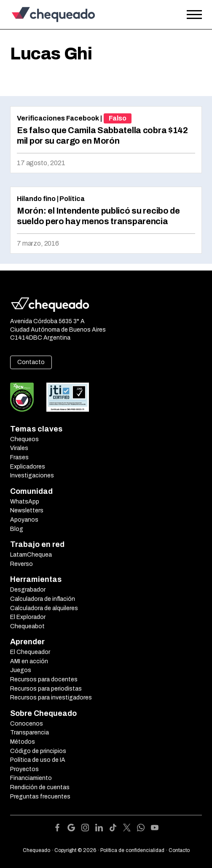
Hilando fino (36, 199)
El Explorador (28, 617)
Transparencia (30, 733)
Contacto (31, 362)
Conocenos (27, 724)
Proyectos (24, 769)
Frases (19, 457)
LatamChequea (31, 555)
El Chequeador (30, 652)
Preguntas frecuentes (40, 797)
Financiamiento (31, 778)
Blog (17, 529)
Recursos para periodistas (46, 689)
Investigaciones (32, 476)
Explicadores (28, 467)
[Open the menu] (194, 15)
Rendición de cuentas (40, 787)
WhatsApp (25, 502)
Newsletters (27, 510)
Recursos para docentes (44, 679)
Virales (19, 448)
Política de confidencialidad (132, 850)
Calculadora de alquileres (44, 608)
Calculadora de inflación (43, 599)
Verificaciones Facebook (58, 118)
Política (72, 199)
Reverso (21, 564)
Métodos (23, 742)
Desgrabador (28, 590)
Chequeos (24, 439)
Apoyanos (24, 520)
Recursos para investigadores (51, 698)
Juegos (21, 670)
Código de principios (38, 751)
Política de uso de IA (38, 760)
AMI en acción (29, 661)
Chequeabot (27, 626)
